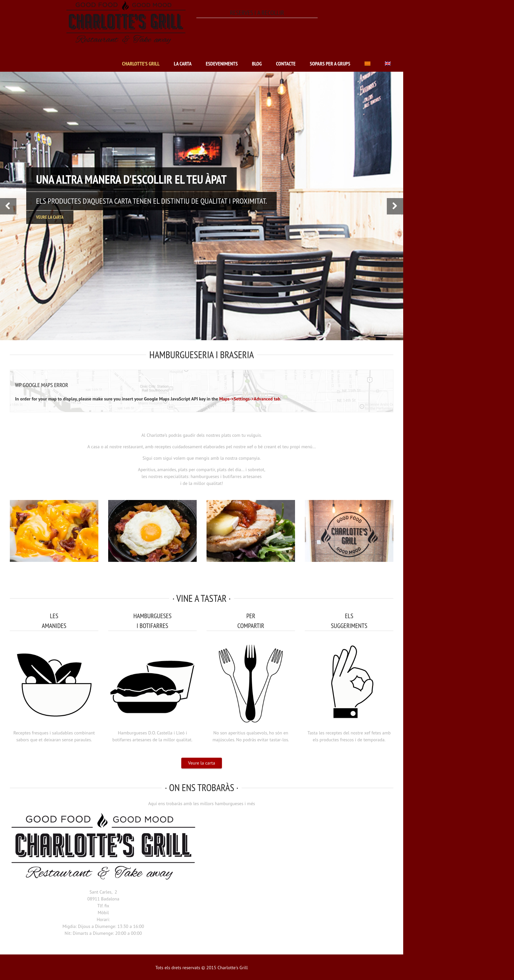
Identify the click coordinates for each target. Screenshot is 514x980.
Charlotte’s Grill (141, 64)
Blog (257, 64)
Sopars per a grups (330, 64)
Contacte (286, 64)
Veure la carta (50, 217)
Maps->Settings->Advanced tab (250, 399)
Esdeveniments (222, 64)
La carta (183, 64)
